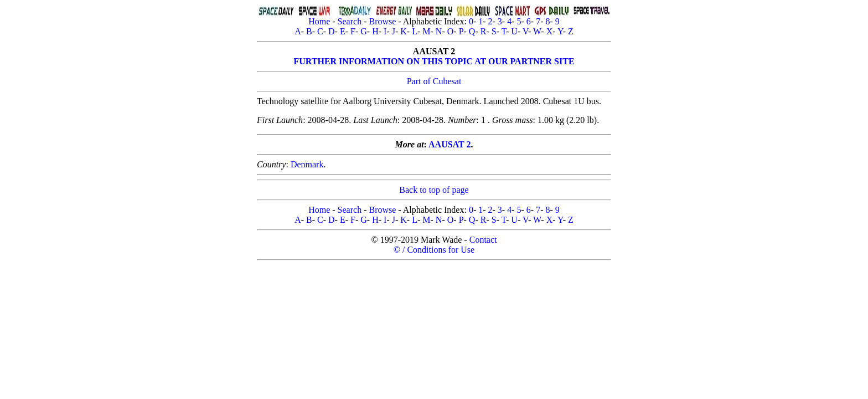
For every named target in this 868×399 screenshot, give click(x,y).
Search (350, 21)
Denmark (307, 164)
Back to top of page (434, 190)
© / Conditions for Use (434, 250)
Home (319, 21)
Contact (483, 240)
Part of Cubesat (434, 81)
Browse (382, 21)
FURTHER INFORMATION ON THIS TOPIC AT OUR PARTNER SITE (434, 61)
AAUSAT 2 (449, 144)
